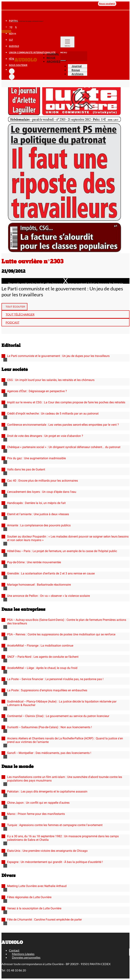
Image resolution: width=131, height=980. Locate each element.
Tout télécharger (20, 314)
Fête (95, 4)
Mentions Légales (23, 954)
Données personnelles (26, 957)
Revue (26, 4)
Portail (6, 4)
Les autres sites (12, 12)
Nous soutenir (107, 4)
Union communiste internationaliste (69, 4)
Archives (53, 61)
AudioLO (40, 4)
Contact (14, 950)
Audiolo (26, 60)
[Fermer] (63, 61)
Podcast (12, 322)
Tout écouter (15, 307)
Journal (17, 4)
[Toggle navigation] (67, 42)
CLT (32, 4)
